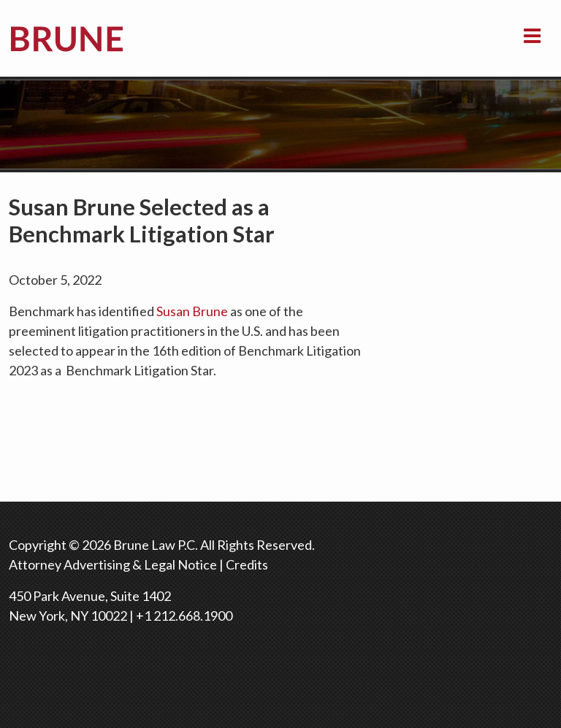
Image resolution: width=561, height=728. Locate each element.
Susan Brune (192, 311)
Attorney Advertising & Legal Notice (113, 564)
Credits (247, 564)
